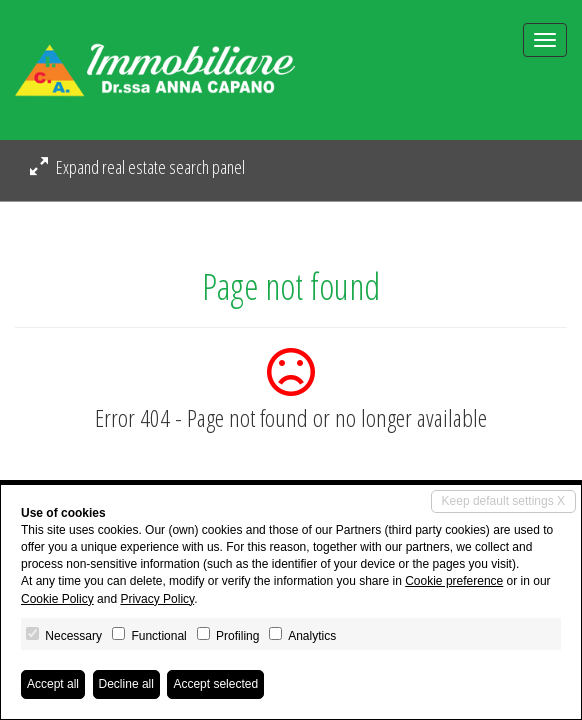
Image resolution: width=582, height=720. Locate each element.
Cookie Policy (57, 599)
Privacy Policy (157, 599)
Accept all (53, 684)
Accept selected (215, 684)
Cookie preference (454, 581)
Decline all (126, 684)
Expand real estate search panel (137, 167)
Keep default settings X (503, 501)
